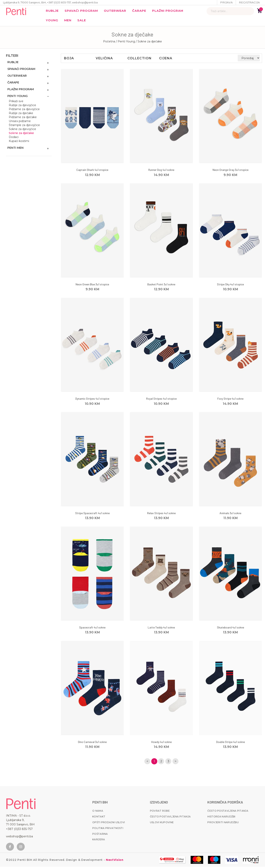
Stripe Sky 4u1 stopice (230, 285)
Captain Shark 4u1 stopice (92, 171)
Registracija (249, 2)
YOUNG (52, 21)
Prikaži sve (16, 102)
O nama (98, 812)
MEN (68, 21)
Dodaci (14, 138)
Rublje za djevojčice (22, 106)
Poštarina (100, 835)
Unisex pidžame (20, 122)
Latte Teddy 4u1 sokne (161, 628)
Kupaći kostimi (19, 142)
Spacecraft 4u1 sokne (92, 628)
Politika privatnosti (108, 829)
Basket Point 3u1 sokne (161, 285)
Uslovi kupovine (162, 823)
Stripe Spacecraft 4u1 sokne (92, 514)
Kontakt (99, 818)
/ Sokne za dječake (149, 42)
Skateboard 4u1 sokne (231, 628)
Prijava (226, 2)
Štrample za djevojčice (24, 126)
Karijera (99, 841)
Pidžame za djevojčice (24, 110)
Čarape (141, 11)
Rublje (53, 11)
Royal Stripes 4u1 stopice (161, 400)
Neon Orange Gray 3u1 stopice (231, 171)
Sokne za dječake (21, 134)
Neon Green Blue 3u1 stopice (92, 285)
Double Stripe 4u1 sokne (231, 743)
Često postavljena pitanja (170, 818)
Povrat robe (160, 812)
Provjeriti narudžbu (223, 823)
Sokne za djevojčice (22, 130)
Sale (83, 21)
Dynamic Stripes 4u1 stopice (92, 400)
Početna (109, 42)
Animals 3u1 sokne (230, 514)
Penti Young (18, 97)
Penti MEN (15, 149)
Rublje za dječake (21, 114)
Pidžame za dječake (23, 118)
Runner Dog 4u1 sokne (161, 171)
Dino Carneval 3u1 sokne (92, 743)
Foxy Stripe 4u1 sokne (230, 400)
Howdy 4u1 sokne (161, 743)
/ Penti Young (126, 42)
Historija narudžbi (221, 818)
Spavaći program (82, 11)
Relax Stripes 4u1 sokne (161, 514)
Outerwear (116, 11)
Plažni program (170, 11)
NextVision (114, 861)
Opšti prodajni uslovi (109, 823)
